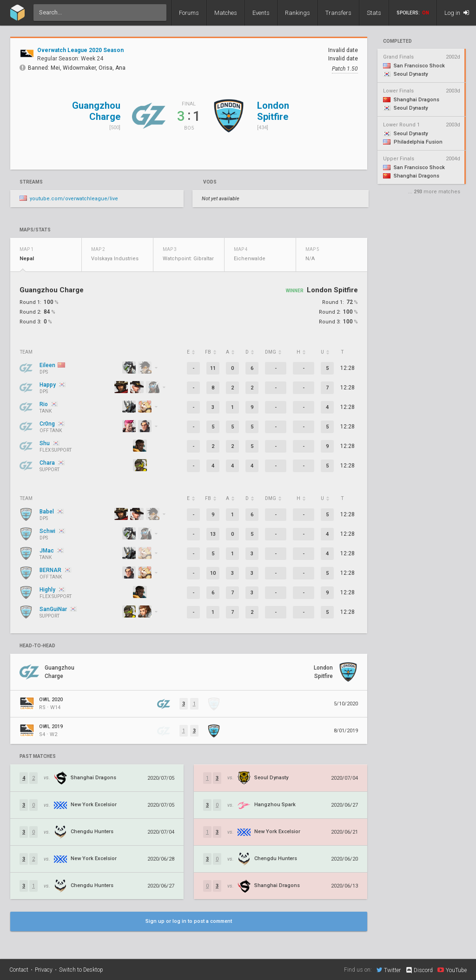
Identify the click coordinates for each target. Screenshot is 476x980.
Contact (19, 970)
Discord (419, 970)
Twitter (389, 970)
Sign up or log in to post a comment (189, 921)
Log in (457, 13)
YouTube (452, 970)
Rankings (297, 13)
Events (261, 13)
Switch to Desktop (81, 970)
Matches (226, 13)
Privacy (44, 970)
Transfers (338, 13)
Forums (189, 13)
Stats (374, 13)
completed (397, 41)
